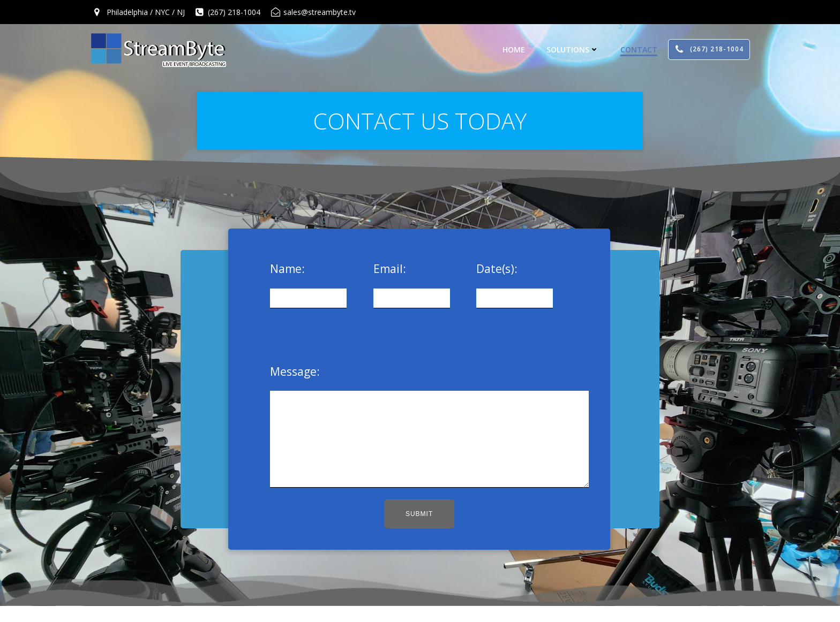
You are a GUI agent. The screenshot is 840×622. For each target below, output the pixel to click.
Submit (419, 530)
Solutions (573, 50)
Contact (639, 50)
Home (514, 50)
